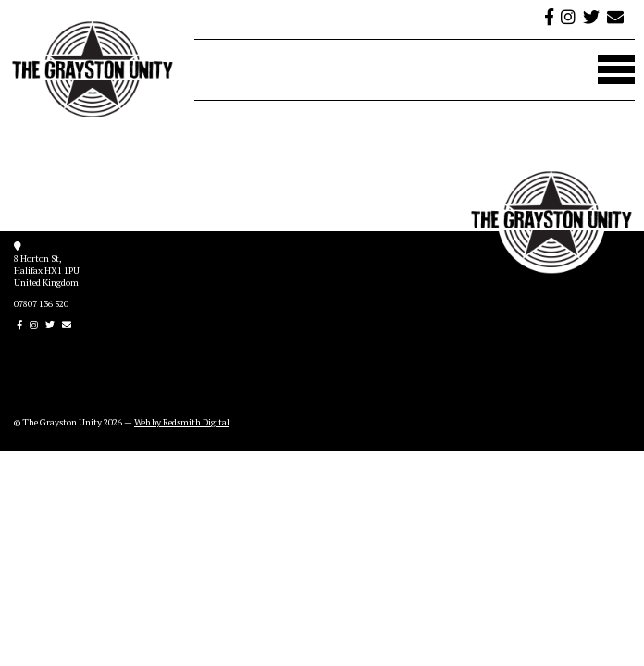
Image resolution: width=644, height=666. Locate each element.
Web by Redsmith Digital (182, 422)
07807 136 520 (41, 304)
